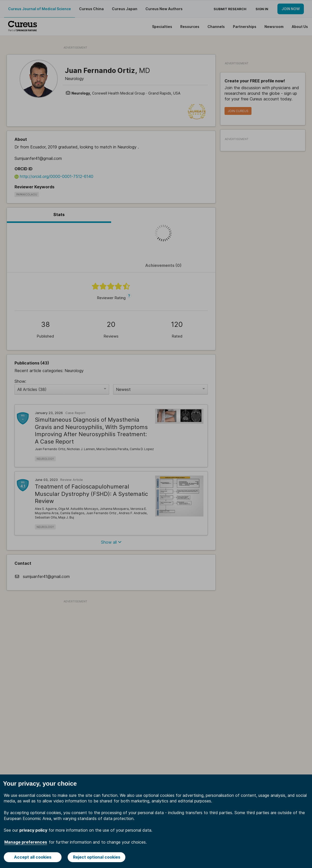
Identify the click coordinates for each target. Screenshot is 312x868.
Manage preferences (26, 842)
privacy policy (33, 830)
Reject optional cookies (97, 857)
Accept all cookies (33, 857)
